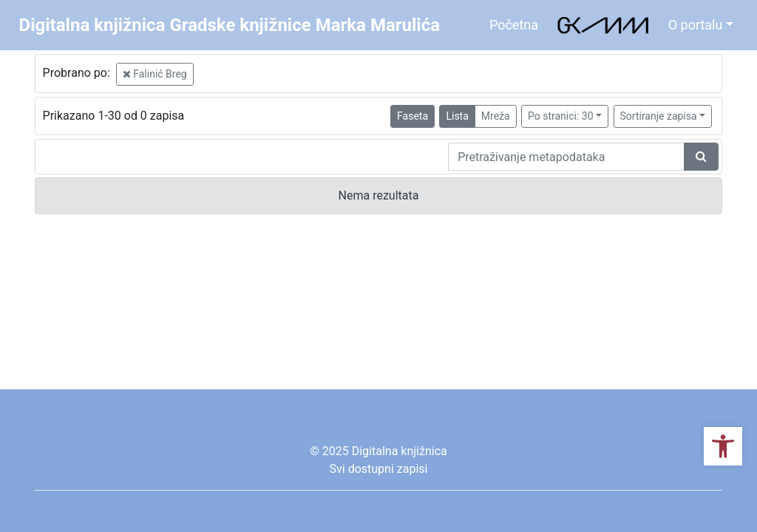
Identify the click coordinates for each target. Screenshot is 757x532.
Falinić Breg (155, 74)
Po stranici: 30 (561, 116)
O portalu (696, 25)
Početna (514, 25)
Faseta (413, 116)
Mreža (496, 116)
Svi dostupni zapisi (379, 469)
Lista (457, 116)
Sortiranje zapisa (659, 116)
